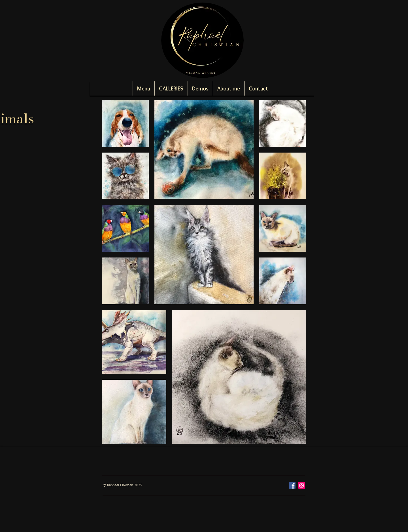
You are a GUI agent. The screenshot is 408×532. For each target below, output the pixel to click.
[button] (171, 88)
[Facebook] (292, 485)
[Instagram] (302, 485)
